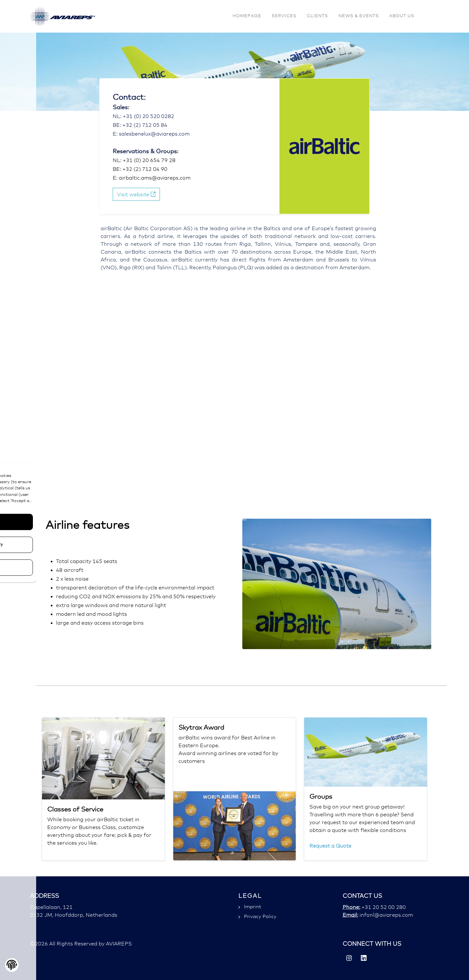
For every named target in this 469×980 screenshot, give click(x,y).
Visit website (136, 194)
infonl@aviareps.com (386, 915)
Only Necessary (49, 545)
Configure (49, 567)
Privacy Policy (260, 917)
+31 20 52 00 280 (383, 907)
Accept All (49, 522)
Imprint (253, 907)
